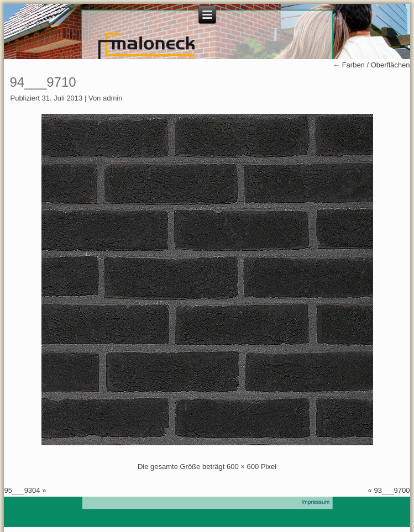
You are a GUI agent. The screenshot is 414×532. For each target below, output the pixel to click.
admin (112, 98)
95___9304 (22, 490)
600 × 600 (243, 467)
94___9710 (43, 82)
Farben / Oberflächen (371, 65)
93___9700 (392, 490)
